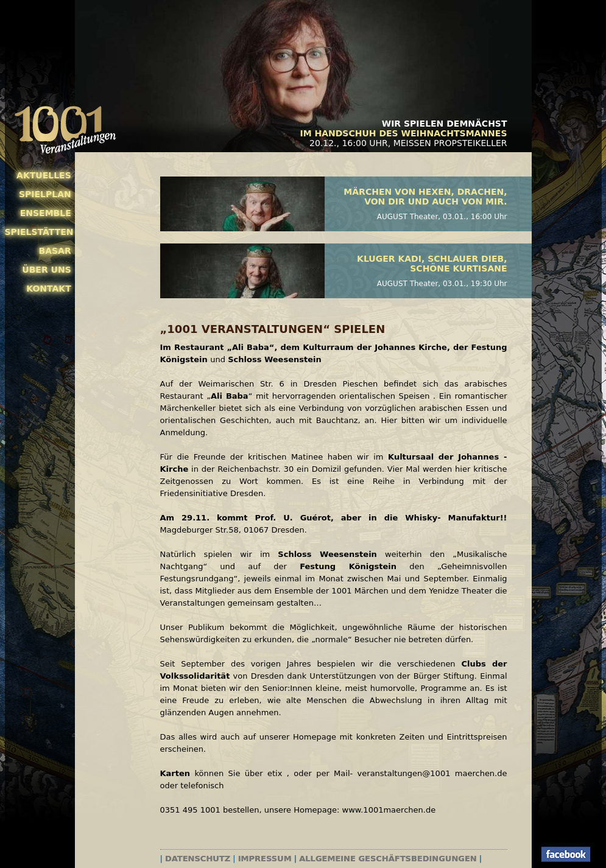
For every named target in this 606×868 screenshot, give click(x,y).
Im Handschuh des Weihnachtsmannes (403, 133)
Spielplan (45, 194)
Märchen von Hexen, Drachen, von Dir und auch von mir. (425, 197)
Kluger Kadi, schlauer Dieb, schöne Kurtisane (432, 264)
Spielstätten (38, 232)
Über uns (46, 270)
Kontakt (49, 289)
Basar (55, 251)
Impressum (265, 859)
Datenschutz (198, 859)
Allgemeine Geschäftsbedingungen (388, 859)
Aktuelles (44, 175)
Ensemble (46, 213)
